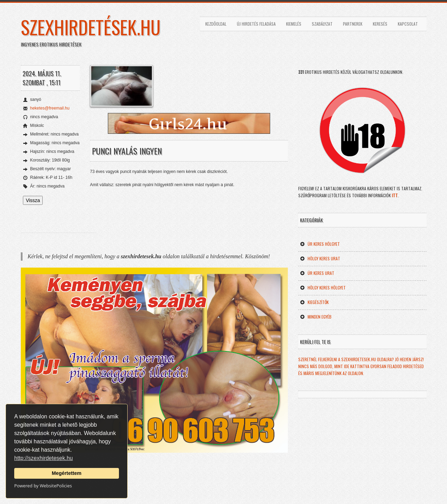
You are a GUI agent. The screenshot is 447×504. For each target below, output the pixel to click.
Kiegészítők (314, 302)
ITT (395, 195)
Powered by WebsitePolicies (43, 486)
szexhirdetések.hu (91, 27)
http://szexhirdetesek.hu (44, 458)
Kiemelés (294, 24)
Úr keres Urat (317, 273)
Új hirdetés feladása (256, 24)
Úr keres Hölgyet (320, 244)
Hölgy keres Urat (320, 258)
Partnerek (353, 24)
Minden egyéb (316, 317)
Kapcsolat (408, 24)
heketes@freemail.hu (50, 108)
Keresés (380, 24)
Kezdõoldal (216, 24)
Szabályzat (322, 24)
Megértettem (67, 473)
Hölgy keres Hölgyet (323, 288)
